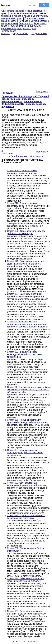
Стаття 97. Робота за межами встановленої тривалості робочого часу (27, 323)
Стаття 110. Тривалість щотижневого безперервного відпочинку (26, 517)
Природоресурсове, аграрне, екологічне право (23, 20)
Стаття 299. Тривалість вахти (22, 171)
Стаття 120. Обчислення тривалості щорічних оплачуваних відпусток (26, 262)
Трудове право (17, 26)
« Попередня (7, 92)
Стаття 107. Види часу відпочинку (24, 294)
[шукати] (33, 5)
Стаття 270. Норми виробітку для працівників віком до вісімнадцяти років (27, 421)
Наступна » (42, 91)
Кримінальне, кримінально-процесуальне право (21, 27)
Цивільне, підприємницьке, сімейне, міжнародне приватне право (24, 15)
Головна (5, 34)
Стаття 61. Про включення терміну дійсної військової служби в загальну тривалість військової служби (29, 390)
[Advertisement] (26, 61)
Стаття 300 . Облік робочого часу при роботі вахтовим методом (26, 232)
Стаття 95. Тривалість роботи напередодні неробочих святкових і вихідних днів (25, 354)
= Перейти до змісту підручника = (26, 156)
